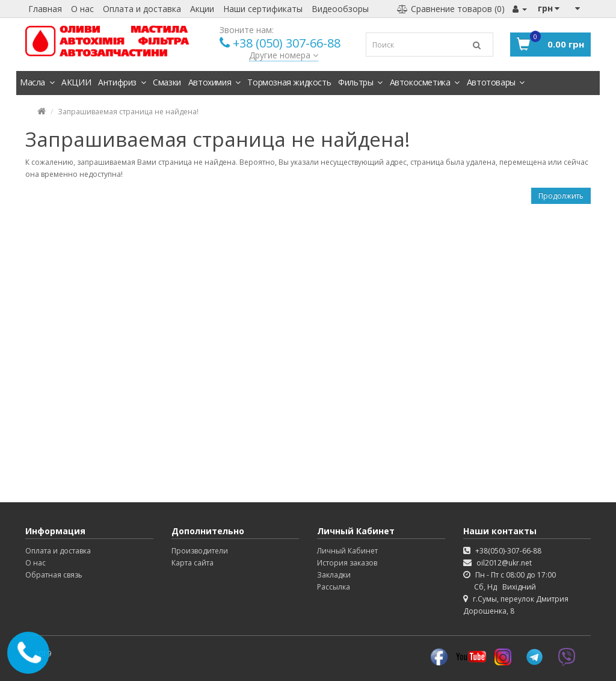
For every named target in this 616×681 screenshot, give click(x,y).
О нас (82, 9)
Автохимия (214, 82)
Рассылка (334, 587)
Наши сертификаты (263, 9)
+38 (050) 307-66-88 (287, 43)
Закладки (334, 575)
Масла (37, 82)
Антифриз (122, 82)
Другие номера (284, 55)
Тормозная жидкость (289, 82)
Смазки (167, 82)
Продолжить (561, 196)
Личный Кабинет (347, 551)
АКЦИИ (76, 82)
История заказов (347, 563)
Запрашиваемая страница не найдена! (128, 112)
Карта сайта (192, 563)
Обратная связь (54, 575)
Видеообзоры (340, 9)
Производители (200, 551)
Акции (202, 9)
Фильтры (360, 82)
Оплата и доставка (142, 9)
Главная (45, 9)
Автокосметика (425, 82)
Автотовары (496, 82)
